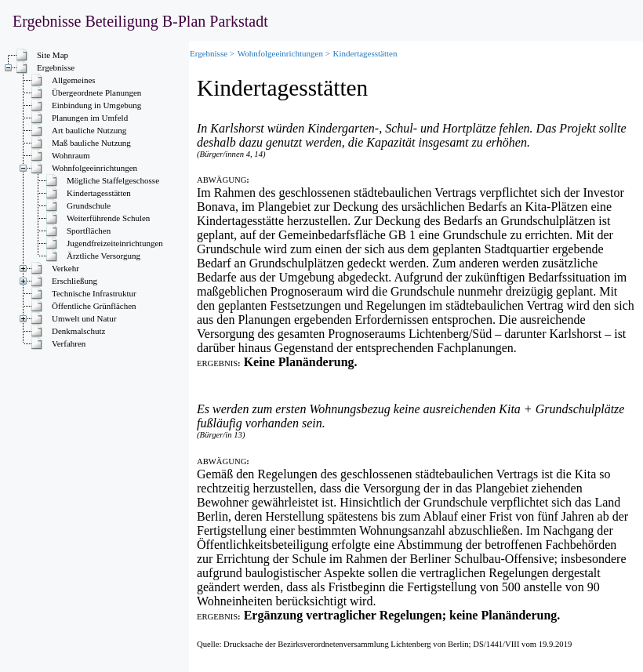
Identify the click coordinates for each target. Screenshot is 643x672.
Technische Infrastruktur (94, 293)
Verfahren (69, 343)
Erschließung (74, 281)
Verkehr (65, 268)
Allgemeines (74, 80)
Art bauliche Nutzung (89, 130)
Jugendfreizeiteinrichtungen (115, 243)
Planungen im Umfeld (90, 118)
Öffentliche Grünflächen (94, 306)
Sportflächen (89, 231)
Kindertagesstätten (99, 193)
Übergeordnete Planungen (98, 93)
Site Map (53, 55)
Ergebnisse (56, 67)
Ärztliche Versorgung (104, 256)
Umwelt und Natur (84, 318)
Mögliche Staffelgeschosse (113, 180)
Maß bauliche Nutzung (91, 143)
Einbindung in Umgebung (96, 105)
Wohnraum (71, 155)
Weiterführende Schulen (108, 218)
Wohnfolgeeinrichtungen (94, 168)
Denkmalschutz (78, 331)
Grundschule (89, 205)
